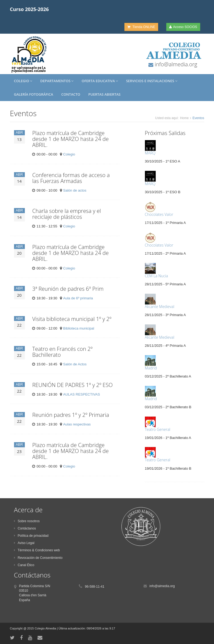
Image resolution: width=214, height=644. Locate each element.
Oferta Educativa (100, 81)
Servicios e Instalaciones (152, 81)
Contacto (71, 94)
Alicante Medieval (160, 307)
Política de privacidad (31, 536)
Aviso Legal (24, 543)
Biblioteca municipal (79, 328)
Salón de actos (75, 190)
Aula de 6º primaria (78, 298)
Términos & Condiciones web (37, 550)
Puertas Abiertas (104, 94)
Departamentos (57, 81)
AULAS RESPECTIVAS (81, 394)
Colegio (23, 81)
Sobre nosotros (27, 521)
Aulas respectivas (77, 424)
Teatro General (158, 429)
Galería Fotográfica (34, 94)
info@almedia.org (175, 64)
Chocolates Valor (159, 214)
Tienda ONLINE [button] (141, 27)
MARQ (150, 153)
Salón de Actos (75, 364)
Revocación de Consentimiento (38, 558)
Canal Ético (24, 565)
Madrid (151, 368)
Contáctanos (25, 528)
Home (184, 118)
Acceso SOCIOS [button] (183, 27)
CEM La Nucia (157, 276)
